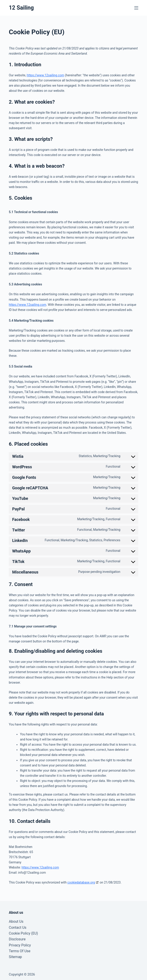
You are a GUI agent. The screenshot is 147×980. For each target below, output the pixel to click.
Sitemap (15, 957)
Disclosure (17, 939)
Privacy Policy (20, 945)
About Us (16, 921)
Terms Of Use (20, 951)
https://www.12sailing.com (45, 75)
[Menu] (136, 8)
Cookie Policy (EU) (23, 933)
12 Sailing (21, 8)
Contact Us (18, 928)
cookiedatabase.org (81, 882)
